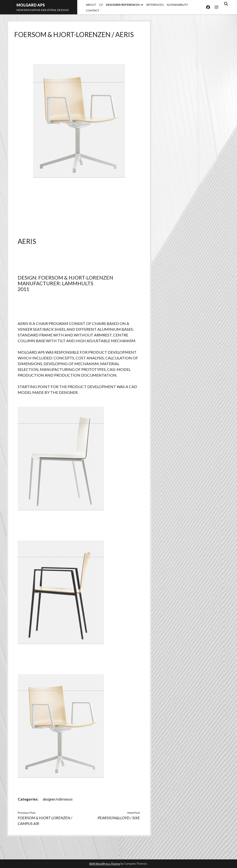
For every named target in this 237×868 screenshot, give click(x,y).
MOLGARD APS (31, 5)
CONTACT (93, 10)
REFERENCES (155, 5)
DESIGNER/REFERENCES (123, 5)
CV (101, 5)
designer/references (58, 799)
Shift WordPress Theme (105, 864)
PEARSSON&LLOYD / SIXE (119, 818)
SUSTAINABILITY (177, 5)
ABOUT (91, 5)
